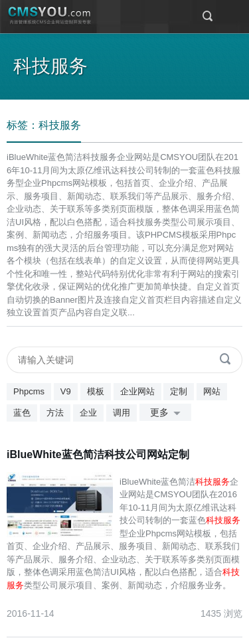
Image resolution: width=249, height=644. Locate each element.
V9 (66, 391)
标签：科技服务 (44, 125)
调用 (122, 413)
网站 (212, 391)
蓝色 (22, 413)
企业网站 (137, 391)
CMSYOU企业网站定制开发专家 (50, 16)
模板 (96, 391)
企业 (88, 413)
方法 (55, 413)
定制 (179, 391)
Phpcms (29, 391)
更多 (168, 413)
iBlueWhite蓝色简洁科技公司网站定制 (98, 454)
